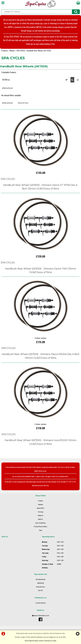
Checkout (40, 504)
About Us (40, 519)
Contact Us (40, 515)
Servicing (40, 512)
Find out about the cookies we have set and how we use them (40, 641)
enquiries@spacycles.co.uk (41, 615)
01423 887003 (41, 603)
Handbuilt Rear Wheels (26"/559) (39, 51)
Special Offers (41, 508)
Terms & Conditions (40, 523)
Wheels (12, 51)
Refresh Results (8, 88)
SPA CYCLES (21, 51)
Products (5, 51)
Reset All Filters (23, 103)
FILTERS (6, 80)
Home (40, 530)
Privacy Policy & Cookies (41, 526)
